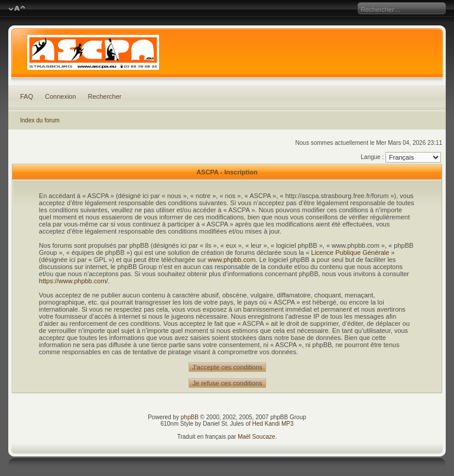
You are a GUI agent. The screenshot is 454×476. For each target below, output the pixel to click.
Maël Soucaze (256, 437)
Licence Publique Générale (350, 252)
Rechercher (105, 96)
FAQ (27, 96)
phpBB (190, 417)
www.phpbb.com (232, 260)
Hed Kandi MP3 (273, 424)
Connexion (61, 96)
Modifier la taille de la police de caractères (17, 9)
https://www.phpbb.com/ (74, 281)
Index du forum (40, 120)
